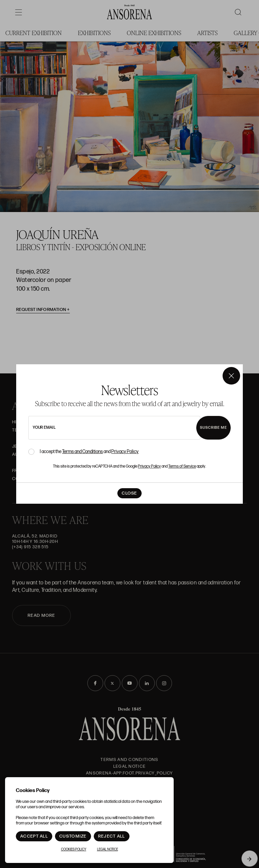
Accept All (34, 836)
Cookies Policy (74, 849)
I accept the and (89, 452)
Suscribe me (213, 428)
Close (129, 493)
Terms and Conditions (82, 452)
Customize (73, 836)
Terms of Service (182, 466)
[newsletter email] (114, 428)
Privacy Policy (125, 452)
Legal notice (108, 849)
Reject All (112, 836)
